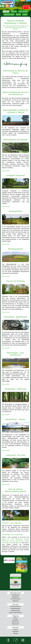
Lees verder (6, 171)
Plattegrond (15, 597)
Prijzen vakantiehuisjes (15, 612)
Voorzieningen (23, 11)
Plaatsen (14, 11)
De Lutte (11, 539)
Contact (15, 629)
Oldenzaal (5, 541)
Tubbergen (5, 543)
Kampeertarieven (16, 608)
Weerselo (18, 543)
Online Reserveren (15, 606)
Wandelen (15, 620)
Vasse (11, 543)
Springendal (19, 541)
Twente (18, 14)
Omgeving (16, 601)
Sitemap (15, 633)
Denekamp (19, 539)
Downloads (15, 631)
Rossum (12, 541)
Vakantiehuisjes (9, 14)
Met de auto (16, 622)
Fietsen (15, 618)
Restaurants (16, 624)
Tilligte (26, 541)
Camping (6, 11)
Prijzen (25, 14)
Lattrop (26, 539)
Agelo (4, 539)
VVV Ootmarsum (15, 599)
